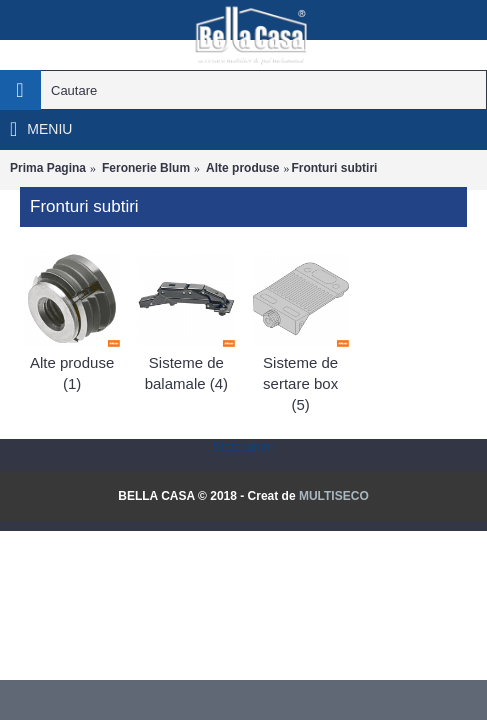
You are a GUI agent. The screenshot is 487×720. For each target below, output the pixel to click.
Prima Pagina (48, 168)
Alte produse (242, 168)
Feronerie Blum (146, 168)
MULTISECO (334, 496)
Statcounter (243, 447)
